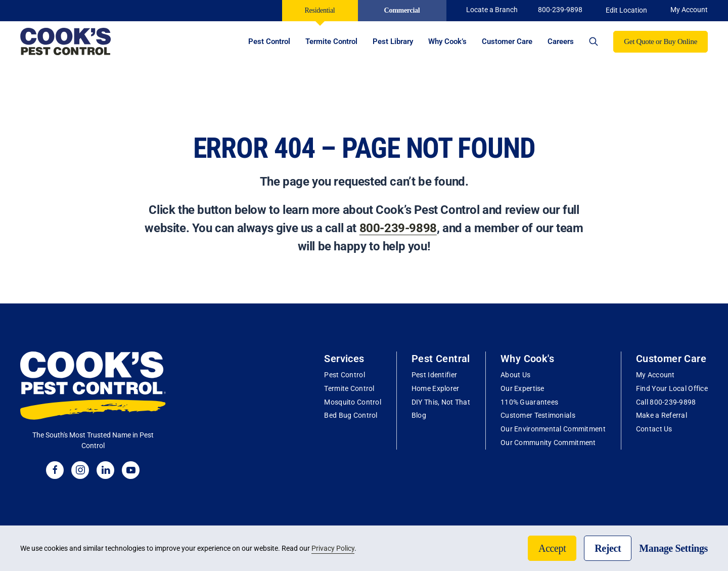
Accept (552, 548)
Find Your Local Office (672, 388)
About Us (515, 375)
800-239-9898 (560, 10)
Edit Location (626, 10)
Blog (419, 415)
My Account (655, 375)
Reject (608, 548)
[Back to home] (66, 41)
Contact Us (654, 429)
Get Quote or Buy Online (661, 41)
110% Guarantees (529, 402)
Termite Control (349, 388)
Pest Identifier (434, 375)
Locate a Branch (492, 10)
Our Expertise (522, 388)
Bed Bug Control (351, 415)
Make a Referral (662, 415)
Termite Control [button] (331, 41)
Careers (561, 41)
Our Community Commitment (548, 443)
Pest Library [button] (393, 41)
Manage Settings (673, 548)
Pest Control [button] (269, 41)
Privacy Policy (333, 548)
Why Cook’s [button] (447, 41)
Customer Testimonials (538, 415)
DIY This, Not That (441, 402)
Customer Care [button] (507, 41)
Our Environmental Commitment (553, 429)
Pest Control (344, 375)
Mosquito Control (352, 402)
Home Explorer (436, 388)
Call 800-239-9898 (666, 402)
